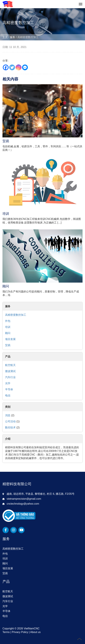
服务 (13, 37)
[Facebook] (6, 67)
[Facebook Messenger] (25, 67)
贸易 (8, 345)
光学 (8, 383)
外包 (8, 321)
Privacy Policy (20, 632)
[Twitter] (12, 67)
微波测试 (10, 371)
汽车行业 (10, 377)
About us (35, 632)
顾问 (8, 333)
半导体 (9, 389)
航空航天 (10, 365)
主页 (5, 37)
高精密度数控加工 (16, 315)
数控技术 (10, 427)
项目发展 (10, 339)
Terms (6, 632)
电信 (8, 395)
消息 (8, 415)
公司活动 (10, 421)
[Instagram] (19, 67)
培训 (8, 327)
